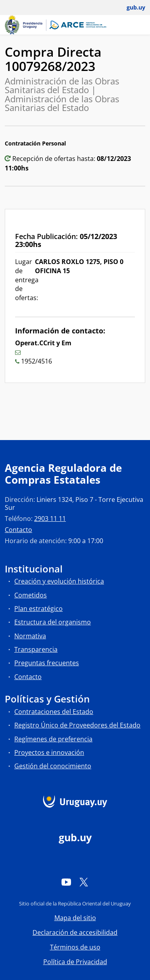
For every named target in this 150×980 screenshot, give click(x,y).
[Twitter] (84, 882)
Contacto (18, 530)
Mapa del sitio (75, 918)
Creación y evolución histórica (59, 581)
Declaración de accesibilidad (75, 932)
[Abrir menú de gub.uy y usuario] (130, 8)
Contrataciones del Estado (54, 712)
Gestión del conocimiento (53, 766)
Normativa (30, 636)
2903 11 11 (50, 519)
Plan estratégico (38, 609)
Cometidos (31, 595)
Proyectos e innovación (49, 752)
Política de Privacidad (75, 962)
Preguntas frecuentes (47, 663)
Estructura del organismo (53, 622)
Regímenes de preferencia (53, 739)
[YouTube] (66, 882)
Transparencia (36, 649)
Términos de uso (75, 947)
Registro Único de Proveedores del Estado (77, 725)
